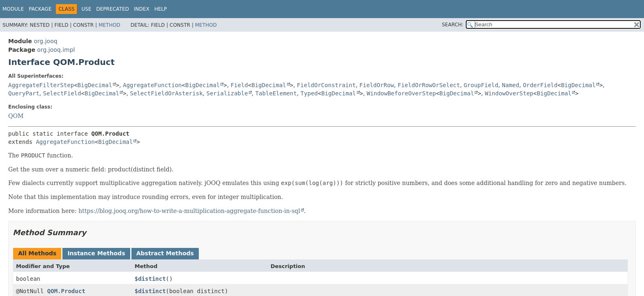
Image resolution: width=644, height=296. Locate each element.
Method (109, 25)
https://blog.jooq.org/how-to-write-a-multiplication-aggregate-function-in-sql (189, 211)
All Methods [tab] (37, 253)
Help (161, 9)
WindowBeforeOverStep (401, 93)
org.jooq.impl (56, 50)
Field (239, 85)
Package (40, 9)
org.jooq (45, 41)
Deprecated (113, 9)
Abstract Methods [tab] (165, 253)
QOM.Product (66, 291)
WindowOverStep (509, 93)
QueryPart (24, 93)
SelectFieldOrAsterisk (167, 93)
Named (511, 85)
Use (86, 9)
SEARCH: (453, 25)
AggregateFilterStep (41, 85)
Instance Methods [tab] (96, 253)
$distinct (150, 279)
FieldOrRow (377, 85)
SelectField (62, 93)
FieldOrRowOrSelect (429, 85)
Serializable (227, 93)
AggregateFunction (152, 85)
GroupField (481, 85)
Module (13, 9)
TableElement (276, 93)
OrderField (540, 85)
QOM (16, 116)
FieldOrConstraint (326, 85)
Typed (309, 93)
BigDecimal (95, 85)
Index (142, 9)
